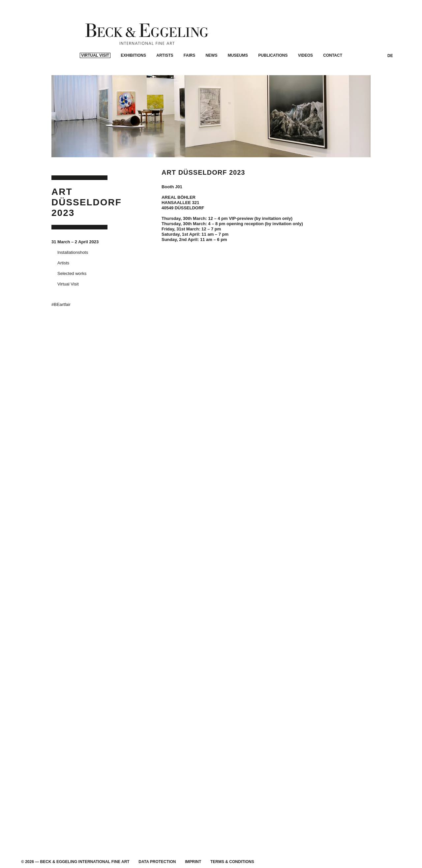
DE (390, 78)
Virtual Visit (95, 78)
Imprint (193, 862)
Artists (165, 78)
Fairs (189, 78)
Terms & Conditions (232, 862)
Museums (238, 78)
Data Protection (157, 862)
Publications (273, 78)
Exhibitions (133, 78)
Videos (305, 78)
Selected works (72, 282)
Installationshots (73, 261)
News (211, 78)
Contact (333, 78)
